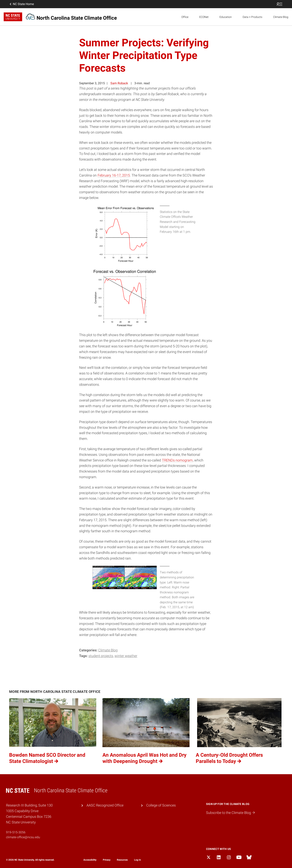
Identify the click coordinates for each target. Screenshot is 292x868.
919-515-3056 (16, 832)
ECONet (204, 17)
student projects (101, 656)
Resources (122, 860)
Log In (138, 860)
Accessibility (90, 860)
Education (226, 17)
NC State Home (21, 4)
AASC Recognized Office (105, 805)
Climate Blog (281, 17)
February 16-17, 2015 (114, 175)
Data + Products (252, 17)
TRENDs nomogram (177, 460)
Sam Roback (119, 83)
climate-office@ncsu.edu (23, 837)
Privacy (107, 860)
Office (185, 17)
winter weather (126, 656)
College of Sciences (161, 805)
